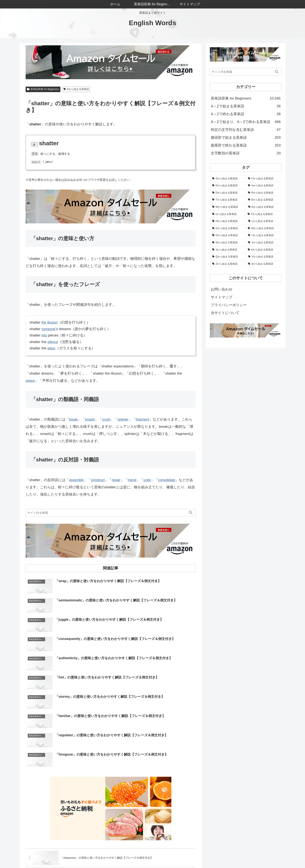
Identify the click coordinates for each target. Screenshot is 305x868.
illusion (53, 322)
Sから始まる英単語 (76, 89)
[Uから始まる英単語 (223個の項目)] (264, 235)
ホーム (170, 855)
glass (52, 348)
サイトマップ (222, 297)
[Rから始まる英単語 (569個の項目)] (264, 193)
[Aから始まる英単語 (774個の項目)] (264, 186)
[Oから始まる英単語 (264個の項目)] (228, 235)
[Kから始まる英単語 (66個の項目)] (263, 250)
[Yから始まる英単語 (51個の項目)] (264, 257)
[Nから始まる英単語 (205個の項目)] (228, 243)
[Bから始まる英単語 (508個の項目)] (264, 207)
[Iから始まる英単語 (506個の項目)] (228, 214)
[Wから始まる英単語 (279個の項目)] (263, 228)
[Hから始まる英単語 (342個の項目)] (228, 221)
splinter (125, 419)
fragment (145, 419)
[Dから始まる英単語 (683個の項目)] (228, 193)
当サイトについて (225, 313)
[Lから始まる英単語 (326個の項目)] (264, 221)
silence (53, 342)
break (74, 419)
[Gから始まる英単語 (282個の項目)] (228, 228)
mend (134, 480)
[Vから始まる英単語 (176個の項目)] (264, 243)
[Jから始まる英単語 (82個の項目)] (228, 250)
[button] (191, 513)
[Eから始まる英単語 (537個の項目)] (264, 200)
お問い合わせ (222, 289)
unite (150, 480)
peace (30, 381)
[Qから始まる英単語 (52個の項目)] (228, 257)
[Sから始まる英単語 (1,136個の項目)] (228, 179)
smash (91, 419)
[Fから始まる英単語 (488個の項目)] (263, 214)
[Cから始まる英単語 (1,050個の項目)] (264, 179)
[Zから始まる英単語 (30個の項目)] (228, 264)
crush (108, 419)
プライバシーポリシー (229, 305)
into (44, 335)
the (44, 322)
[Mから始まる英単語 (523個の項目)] (228, 207)
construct (99, 480)
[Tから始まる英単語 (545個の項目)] (228, 200)
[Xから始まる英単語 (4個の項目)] (264, 264)
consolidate (170, 480)
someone (49, 329)
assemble (77, 480)
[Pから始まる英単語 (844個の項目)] (228, 186)
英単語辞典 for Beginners (43, 89)
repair (118, 480)
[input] (111, 513)
